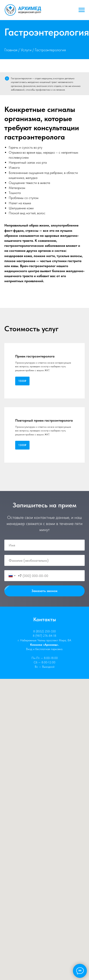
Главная (11, 50)
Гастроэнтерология (50, 50)
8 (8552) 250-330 (44, 631)
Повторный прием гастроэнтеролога (44, 420)
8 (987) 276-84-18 (44, 636)
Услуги (26, 50)
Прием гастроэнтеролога (35, 356)
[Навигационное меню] (82, 10)
